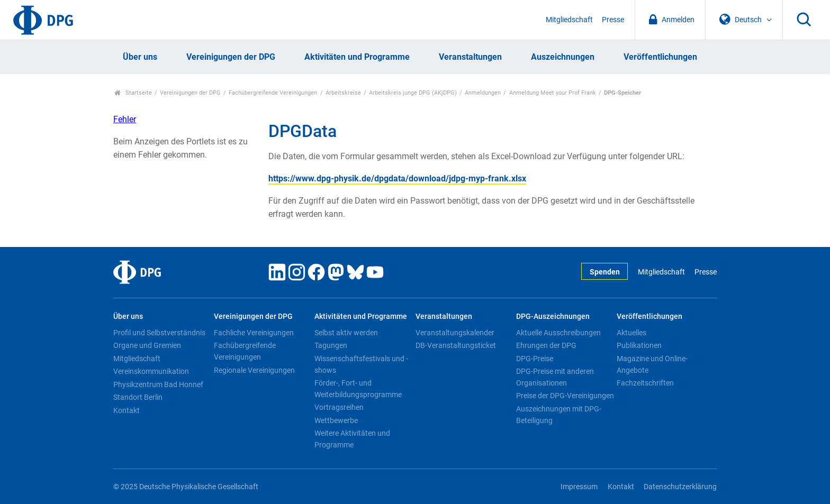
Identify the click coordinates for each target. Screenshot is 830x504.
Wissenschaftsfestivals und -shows (361, 364)
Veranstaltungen (470, 57)
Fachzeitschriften (645, 383)
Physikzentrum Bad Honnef (158, 384)
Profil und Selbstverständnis (159, 333)
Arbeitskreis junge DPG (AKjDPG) (413, 93)
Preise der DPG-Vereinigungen (565, 396)
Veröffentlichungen (660, 57)
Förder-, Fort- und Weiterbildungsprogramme (358, 389)
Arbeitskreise (343, 93)
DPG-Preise (535, 359)
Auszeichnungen (563, 57)
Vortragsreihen (339, 407)
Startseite (133, 93)
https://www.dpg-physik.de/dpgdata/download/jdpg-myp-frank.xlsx (397, 178)
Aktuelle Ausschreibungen (558, 333)
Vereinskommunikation (151, 371)
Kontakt (127, 410)
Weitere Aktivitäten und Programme (352, 439)
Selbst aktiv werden (346, 333)
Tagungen (331, 345)
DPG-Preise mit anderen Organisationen (555, 377)
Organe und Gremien (147, 345)
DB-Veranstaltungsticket (456, 345)
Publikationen (639, 345)
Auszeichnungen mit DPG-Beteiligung (559, 415)
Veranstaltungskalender (455, 333)
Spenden (605, 272)
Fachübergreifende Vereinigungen (273, 93)
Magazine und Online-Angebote (652, 364)
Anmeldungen (483, 93)
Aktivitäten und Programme (357, 57)
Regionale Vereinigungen (254, 370)
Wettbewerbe (336, 420)
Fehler (125, 119)
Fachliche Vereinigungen (254, 333)
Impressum (579, 487)
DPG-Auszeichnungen (553, 317)
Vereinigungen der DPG (231, 57)
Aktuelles (631, 333)
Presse (613, 20)
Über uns (140, 57)
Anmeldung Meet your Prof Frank (553, 93)
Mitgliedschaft (569, 20)
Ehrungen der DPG (546, 345)
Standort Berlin (138, 397)
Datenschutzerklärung (680, 487)
